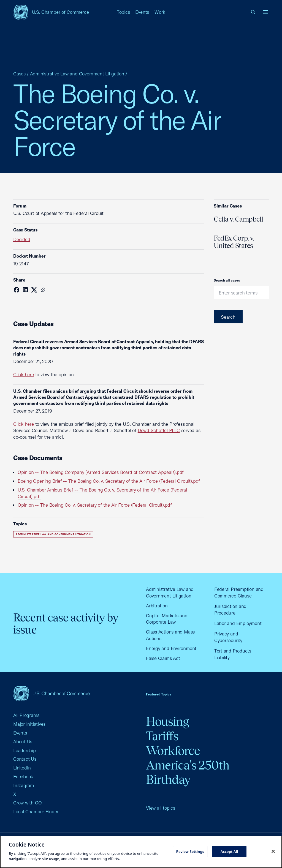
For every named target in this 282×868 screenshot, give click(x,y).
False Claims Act (163, 658)
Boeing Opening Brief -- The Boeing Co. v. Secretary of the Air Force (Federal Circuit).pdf (109, 481)
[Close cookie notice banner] (273, 851)
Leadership (25, 750)
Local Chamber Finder (36, 811)
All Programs (26, 715)
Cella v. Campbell (238, 219)
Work (160, 12)
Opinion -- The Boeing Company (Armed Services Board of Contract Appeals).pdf (101, 472)
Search (228, 317)
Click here (24, 374)
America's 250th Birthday (188, 773)
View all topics (161, 808)
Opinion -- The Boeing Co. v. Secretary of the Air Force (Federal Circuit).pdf (95, 505)
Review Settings (190, 851)
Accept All (229, 851)
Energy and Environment (171, 648)
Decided (22, 239)
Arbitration (157, 606)
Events (142, 12)
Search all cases (227, 280)
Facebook (23, 776)
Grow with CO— (30, 803)
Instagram (24, 785)
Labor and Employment (238, 623)
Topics (123, 12)
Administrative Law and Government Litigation (77, 74)
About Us (23, 742)
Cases (19, 74)
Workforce (173, 751)
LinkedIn (22, 768)
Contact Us (25, 759)
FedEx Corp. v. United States (234, 242)
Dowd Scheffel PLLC (159, 430)
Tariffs (162, 736)
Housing (167, 721)
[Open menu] (265, 12)
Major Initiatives (29, 724)
